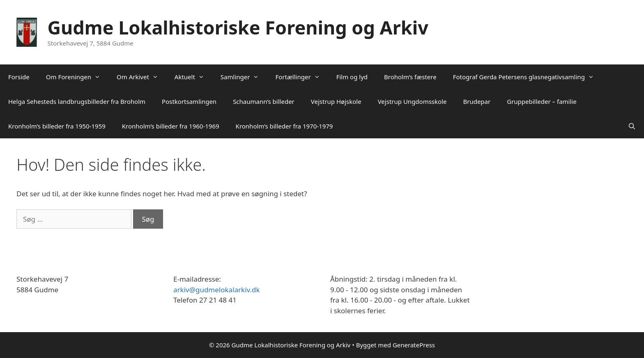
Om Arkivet (141, 77)
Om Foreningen (77, 77)
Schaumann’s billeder (264, 101)
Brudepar (477, 101)
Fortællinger (301, 77)
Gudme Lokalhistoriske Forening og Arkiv (238, 27)
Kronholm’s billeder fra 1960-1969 (171, 126)
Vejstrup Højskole (336, 101)
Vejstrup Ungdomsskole (412, 101)
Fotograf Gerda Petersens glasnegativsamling (528, 77)
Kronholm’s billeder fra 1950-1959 (57, 126)
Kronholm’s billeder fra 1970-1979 (284, 126)
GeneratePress (414, 345)
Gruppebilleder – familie (542, 101)
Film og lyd (352, 77)
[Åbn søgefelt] (632, 126)
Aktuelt (193, 77)
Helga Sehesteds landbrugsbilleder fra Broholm (77, 101)
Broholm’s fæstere (410, 77)
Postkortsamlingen (189, 101)
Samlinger (244, 77)
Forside (19, 77)
